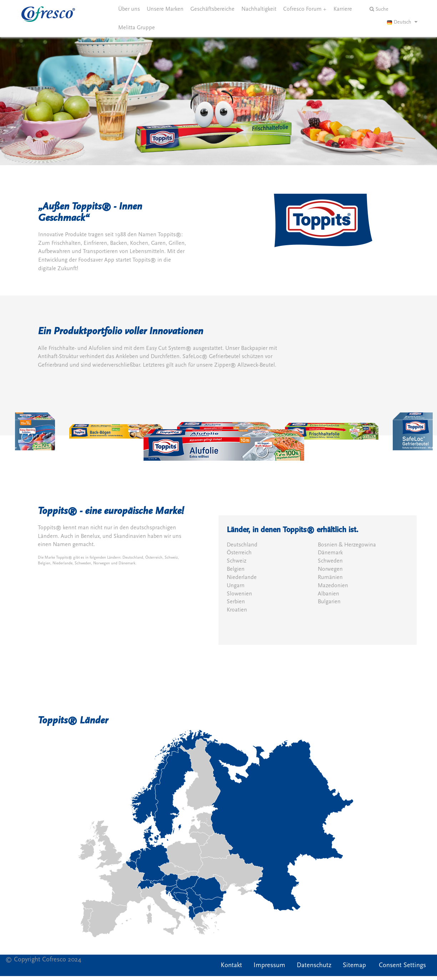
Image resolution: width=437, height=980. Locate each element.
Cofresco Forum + (305, 9)
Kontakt (231, 965)
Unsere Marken (165, 9)
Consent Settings (402, 965)
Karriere (343, 9)
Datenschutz (314, 965)
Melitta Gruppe (137, 28)
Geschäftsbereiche (212, 9)
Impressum (269, 965)
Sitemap (354, 965)
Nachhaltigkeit (259, 9)
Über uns (129, 9)
